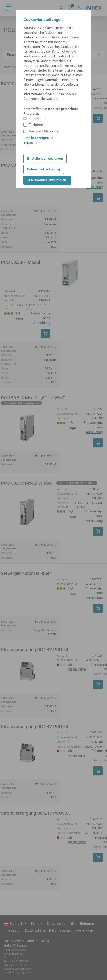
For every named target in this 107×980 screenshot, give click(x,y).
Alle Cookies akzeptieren (47, 180)
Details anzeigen (38, 138)
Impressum (32, 143)
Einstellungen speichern (45, 159)
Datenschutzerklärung (44, 169)
